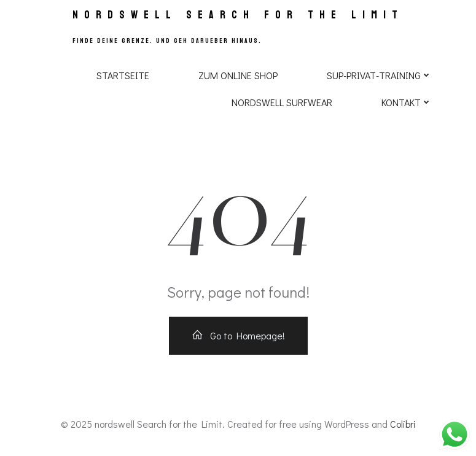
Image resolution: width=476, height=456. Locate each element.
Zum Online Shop (238, 75)
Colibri (403, 424)
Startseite (123, 75)
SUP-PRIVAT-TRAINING (379, 75)
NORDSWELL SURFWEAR (282, 102)
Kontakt (407, 102)
